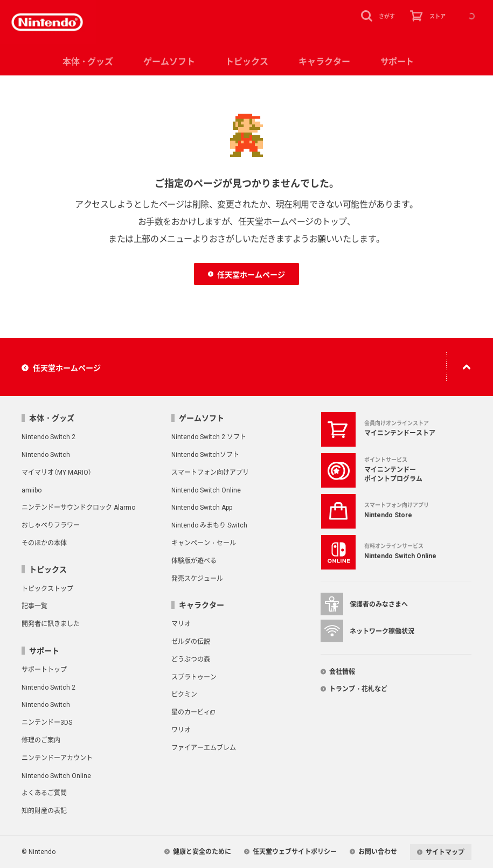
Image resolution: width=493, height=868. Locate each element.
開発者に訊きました (51, 623)
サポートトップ (44, 669)
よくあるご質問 (44, 793)
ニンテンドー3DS (47, 722)
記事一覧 (34, 606)
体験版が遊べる (194, 560)
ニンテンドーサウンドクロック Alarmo (78, 507)
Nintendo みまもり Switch (209, 525)
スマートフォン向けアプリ (210, 472)
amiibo (32, 490)
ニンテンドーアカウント (57, 758)
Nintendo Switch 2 (48, 436)
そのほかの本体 (44, 543)
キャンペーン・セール (204, 543)
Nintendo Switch (46, 454)
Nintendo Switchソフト (205, 454)
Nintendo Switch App (202, 507)
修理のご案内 (41, 740)
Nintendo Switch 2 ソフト (209, 436)
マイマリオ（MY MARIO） (57, 472)
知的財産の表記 (44, 810)
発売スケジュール (197, 578)
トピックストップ (47, 588)
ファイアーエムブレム (204, 747)
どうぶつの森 (191, 659)
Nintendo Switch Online (206, 490)
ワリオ (181, 730)
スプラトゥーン (194, 677)
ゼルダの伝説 (191, 641)
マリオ (181, 623)
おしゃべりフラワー (51, 525)
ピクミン (184, 694)
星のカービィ (191, 712)
